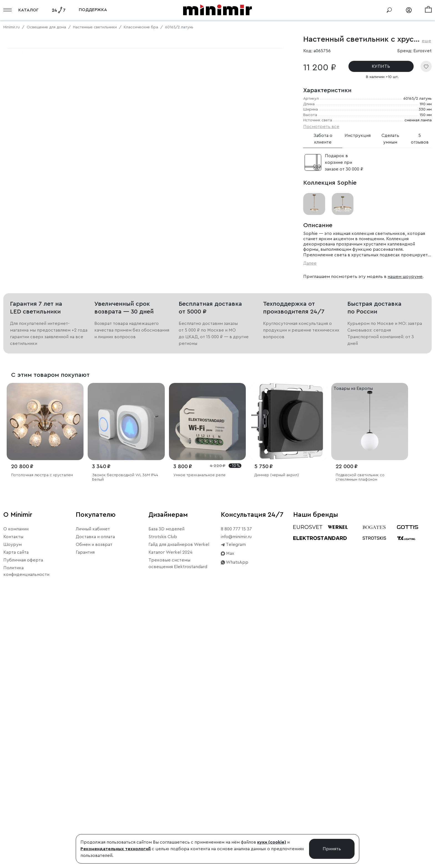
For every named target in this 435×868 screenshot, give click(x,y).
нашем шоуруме (405, 277)
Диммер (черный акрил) (277, 735)
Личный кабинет (93, 789)
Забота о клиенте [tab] (323, 139)
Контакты (13, 797)
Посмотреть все (321, 127)
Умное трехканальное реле (199, 735)
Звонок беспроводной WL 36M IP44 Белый (125, 738)
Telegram (233, 805)
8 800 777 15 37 (236, 789)
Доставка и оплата (95, 797)
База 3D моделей (166, 789)
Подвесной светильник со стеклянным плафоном (360, 738)
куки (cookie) (272, 842)
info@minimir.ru (236, 797)
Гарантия (85, 813)
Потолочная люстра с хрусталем (42, 735)
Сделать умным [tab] (390, 139)
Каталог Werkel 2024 (170, 813)
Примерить (30, 236)
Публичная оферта (23, 821)
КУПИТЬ (381, 66)
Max (227, 814)
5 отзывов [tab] (420, 139)
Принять (332, 849)
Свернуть (69, 236)
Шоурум (12, 805)
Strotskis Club (163, 797)
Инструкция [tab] (358, 136)
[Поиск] (389, 10)
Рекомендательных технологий (116, 849)
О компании (16, 789)
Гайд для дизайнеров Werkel (179, 805)
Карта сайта (16, 813)
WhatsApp (235, 823)
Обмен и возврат (94, 805)
